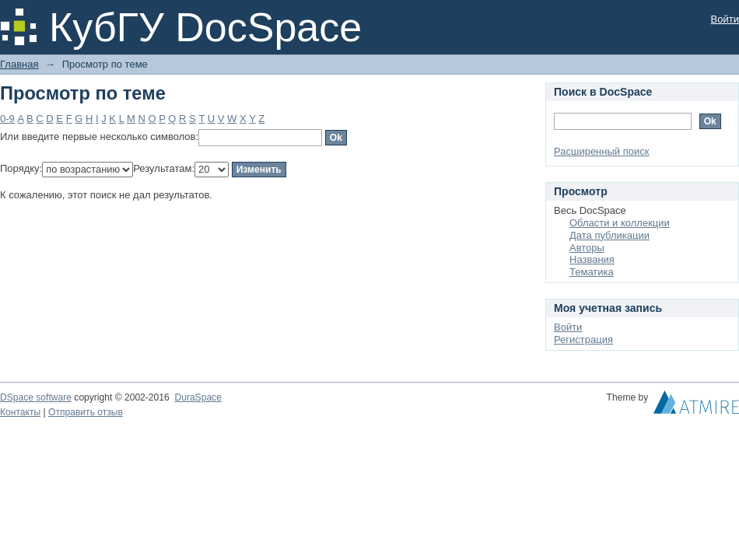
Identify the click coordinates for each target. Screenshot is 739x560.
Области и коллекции (620, 223)
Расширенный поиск (601, 151)
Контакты (20, 412)
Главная (19, 64)
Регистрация (583, 339)
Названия (592, 259)
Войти (725, 19)
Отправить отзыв (86, 412)
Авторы (587, 248)
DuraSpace (198, 397)
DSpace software (36, 397)
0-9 (7, 119)
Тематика (592, 272)
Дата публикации (609, 235)
